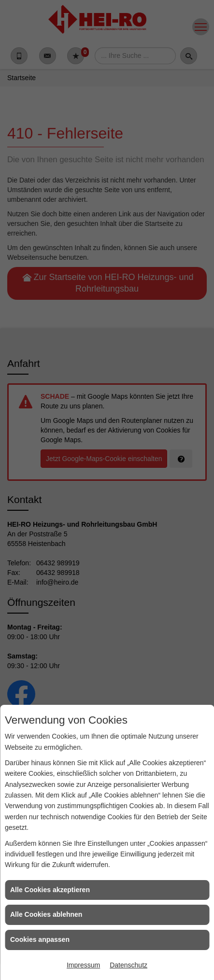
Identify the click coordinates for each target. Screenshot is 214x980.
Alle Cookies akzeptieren (50, 890)
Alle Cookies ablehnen (46, 914)
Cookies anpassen (40, 939)
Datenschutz (128, 965)
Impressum (83, 965)
